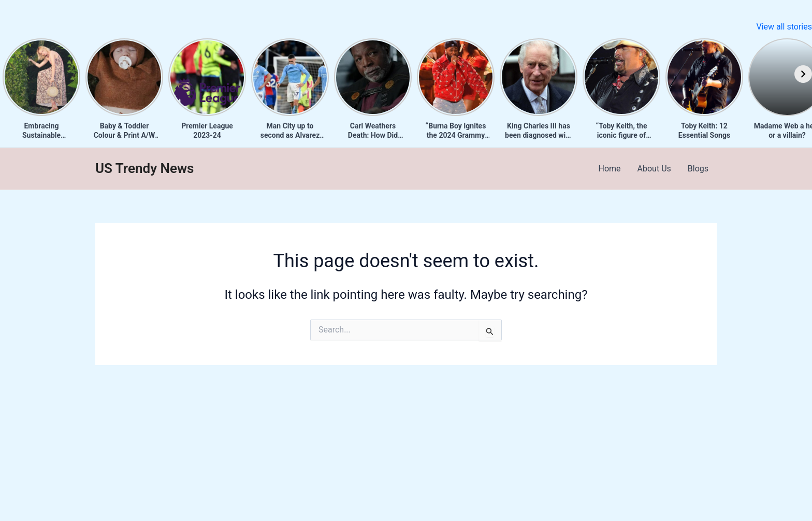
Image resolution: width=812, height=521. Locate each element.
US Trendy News (144, 168)
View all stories (784, 27)
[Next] (803, 74)
